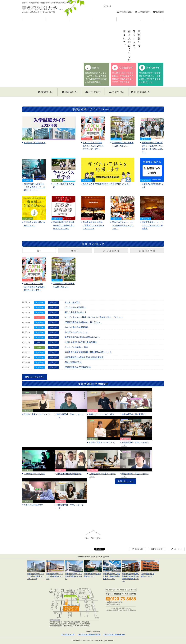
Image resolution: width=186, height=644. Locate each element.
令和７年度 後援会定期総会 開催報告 (81, 342)
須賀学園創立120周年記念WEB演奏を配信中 (84, 357)
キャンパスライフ (117, 19)
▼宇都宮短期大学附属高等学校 (89, 634)
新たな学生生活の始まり (75, 312)
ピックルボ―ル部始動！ (75, 307)
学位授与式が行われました (76, 332)
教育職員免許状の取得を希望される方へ (82, 337)
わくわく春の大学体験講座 (76, 327)
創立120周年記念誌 (73, 362)
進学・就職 (164, 19)
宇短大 (69, 19)
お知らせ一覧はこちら (35, 377)
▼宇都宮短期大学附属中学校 (114, 634)
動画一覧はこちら (126, 481)
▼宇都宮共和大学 (68, 634)
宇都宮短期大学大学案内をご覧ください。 (83, 322)
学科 (93, 19)
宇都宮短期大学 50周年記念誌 (78, 367)
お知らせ (46, 19)
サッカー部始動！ (73, 302)
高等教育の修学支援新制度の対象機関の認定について (88, 352)
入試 (140, 19)
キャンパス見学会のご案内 (76, 347)
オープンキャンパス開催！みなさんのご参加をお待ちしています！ (94, 317)
